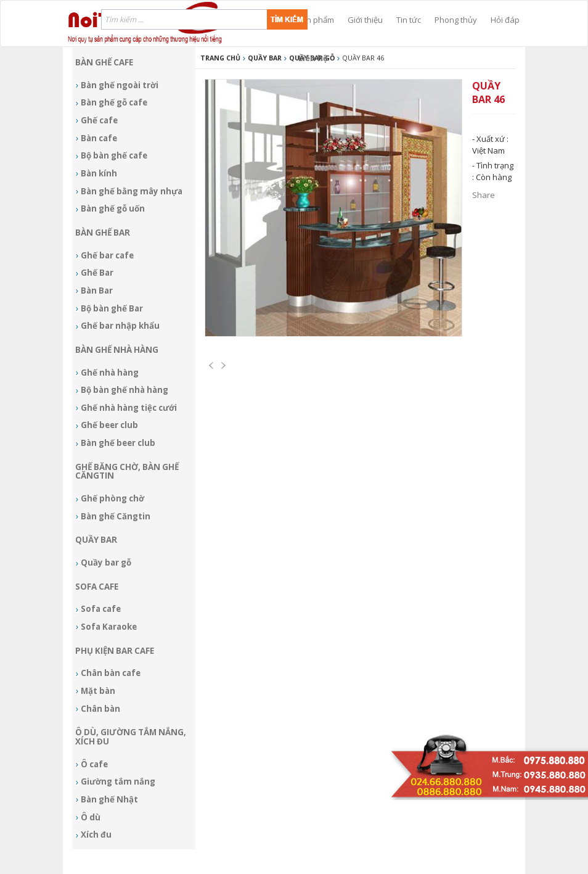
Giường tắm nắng (118, 781)
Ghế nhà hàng (110, 373)
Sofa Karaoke (109, 627)
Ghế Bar (97, 273)
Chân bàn (100, 709)
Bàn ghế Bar (103, 233)
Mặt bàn (98, 691)
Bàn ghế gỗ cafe (114, 102)
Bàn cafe (99, 138)
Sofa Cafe (97, 587)
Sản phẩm (316, 20)
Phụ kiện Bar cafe (115, 651)
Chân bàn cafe (111, 673)
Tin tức (409, 20)
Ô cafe (94, 764)
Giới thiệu (365, 20)
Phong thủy (456, 20)
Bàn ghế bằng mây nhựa (132, 191)
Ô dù (91, 817)
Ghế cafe (99, 120)
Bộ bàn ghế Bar (112, 308)
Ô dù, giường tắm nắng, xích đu (131, 737)
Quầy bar (96, 540)
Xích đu (96, 835)
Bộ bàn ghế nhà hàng (125, 390)
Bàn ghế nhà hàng (117, 350)
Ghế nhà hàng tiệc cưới (129, 408)
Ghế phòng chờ (112, 498)
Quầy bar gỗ (106, 563)
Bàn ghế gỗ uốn (113, 208)
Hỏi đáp (505, 20)
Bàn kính (99, 173)
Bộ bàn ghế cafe (114, 155)
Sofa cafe (101, 609)
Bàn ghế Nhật (109, 799)
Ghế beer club (109, 425)
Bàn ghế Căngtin (116, 516)
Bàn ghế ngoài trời (120, 85)
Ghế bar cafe (107, 255)
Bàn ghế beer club (118, 443)
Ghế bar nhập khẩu (120, 326)
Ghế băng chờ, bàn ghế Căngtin (127, 472)
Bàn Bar (97, 291)
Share (484, 195)
